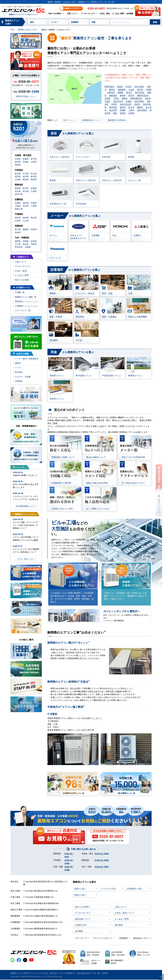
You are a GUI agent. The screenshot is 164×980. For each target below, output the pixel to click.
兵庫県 (34, 203)
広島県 (18, 220)
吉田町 (131, 113)
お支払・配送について (125, 913)
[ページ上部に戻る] (161, 977)
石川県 (26, 173)
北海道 (18, 159)
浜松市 (137, 104)
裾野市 (125, 98)
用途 (94, 22)
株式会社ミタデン (141, 938)
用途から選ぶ (80, 895)
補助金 (18, 363)
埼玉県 (18, 191)
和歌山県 (19, 209)
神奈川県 (19, 194)
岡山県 (34, 217)
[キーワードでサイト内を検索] (130, 22)
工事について (72, 13)
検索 (155, 22)
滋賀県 (26, 203)
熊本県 (26, 244)
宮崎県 (34, 244)
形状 (32, 22)
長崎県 (26, 241)
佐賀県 (34, 241)
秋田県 (18, 162)
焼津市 (123, 113)
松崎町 (123, 110)
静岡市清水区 (143, 95)
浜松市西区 (139, 101)
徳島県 (34, 229)
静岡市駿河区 (136, 98)
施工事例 (119, 925)
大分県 (18, 244)
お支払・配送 (105, 13)
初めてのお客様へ (55, 13)
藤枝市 (140, 107)
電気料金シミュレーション (27, 301)
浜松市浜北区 (126, 104)
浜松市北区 (140, 92)
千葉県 (34, 191)
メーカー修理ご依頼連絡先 (27, 358)
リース (18, 367)
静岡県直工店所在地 (117, 120)
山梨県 (18, 179)
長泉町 (129, 101)
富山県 (34, 173)
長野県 (18, 176)
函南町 (120, 92)
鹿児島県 (19, 247)
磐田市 (112, 89)
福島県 (18, 165)
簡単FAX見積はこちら (25, 96)
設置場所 (75, 22)
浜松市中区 (118, 101)
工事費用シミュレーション (27, 306)
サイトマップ (81, 938)
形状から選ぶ (80, 888)
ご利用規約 (123, 938)
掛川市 (140, 89)
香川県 (18, 229)
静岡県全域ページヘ (91, 120)
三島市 (131, 110)
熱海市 (120, 86)
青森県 (26, 159)
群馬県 (18, 188)
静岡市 (123, 95)
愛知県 (26, 179)
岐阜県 (34, 176)
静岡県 (34, 179)
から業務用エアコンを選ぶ (71, 133)
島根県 (26, 217)
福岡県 (18, 241)
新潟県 (18, 173)
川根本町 (111, 92)
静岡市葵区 (109, 86)
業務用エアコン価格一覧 (26, 297)
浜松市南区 (142, 110)
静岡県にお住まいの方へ (28, 30)
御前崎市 (122, 89)
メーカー (54, 22)
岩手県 (34, 159)
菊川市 (129, 92)
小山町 (131, 89)
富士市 (131, 107)
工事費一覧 (20, 292)
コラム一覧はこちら (25, 559)
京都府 (18, 203)
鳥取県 (18, 217)
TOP (12, 30)
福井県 (26, 176)
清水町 (107, 98)
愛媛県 (26, 229)
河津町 (149, 89)
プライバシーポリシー (103, 938)
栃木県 (26, 188)
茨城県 (34, 188)
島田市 (131, 95)
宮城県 (26, 162)
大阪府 (18, 206)
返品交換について (83, 919)
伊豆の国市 (139, 86)
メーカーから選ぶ (109, 888)
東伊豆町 (113, 107)
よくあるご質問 (118, 13)
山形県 (34, 162)
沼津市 (114, 104)
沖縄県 (28, 247)
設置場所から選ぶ (135, 888)
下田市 (116, 98)
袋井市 (123, 107)
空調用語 (19, 381)
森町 (115, 113)
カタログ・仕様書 (23, 377)
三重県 (34, 206)
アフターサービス (88, 13)
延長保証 (19, 372)
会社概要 (130, 13)
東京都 (26, 191)
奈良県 (26, 206)
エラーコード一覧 (23, 310)
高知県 (18, 232)
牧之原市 (113, 110)
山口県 (26, 220)
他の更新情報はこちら (25, 506)
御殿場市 (113, 95)
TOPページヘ (69, 120)
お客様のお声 (81, 925)
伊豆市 (129, 86)
